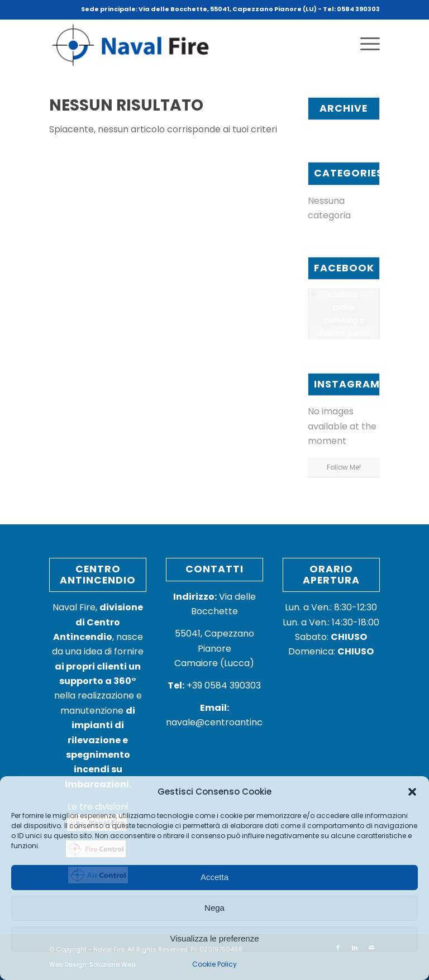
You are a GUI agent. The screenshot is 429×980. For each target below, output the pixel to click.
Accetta (214, 877)
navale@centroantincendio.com (237, 722)
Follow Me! (344, 467)
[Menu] (364, 44)
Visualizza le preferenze (215, 938)
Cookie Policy (214, 964)
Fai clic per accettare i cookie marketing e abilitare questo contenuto (344, 314)
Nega (214, 908)
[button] (412, 792)
